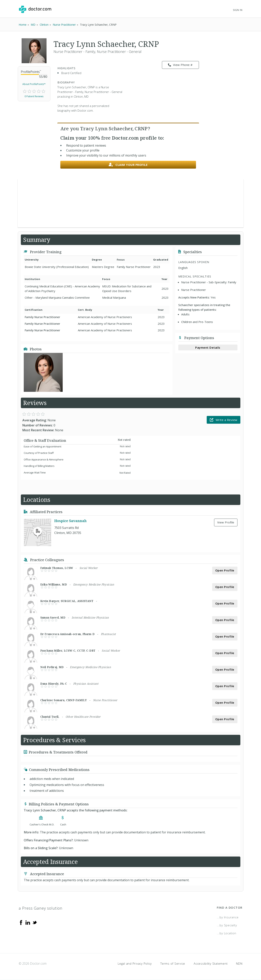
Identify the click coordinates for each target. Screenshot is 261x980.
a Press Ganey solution (41, 908)
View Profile (226, 522)
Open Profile (225, 570)
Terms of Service (173, 963)
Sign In (238, 10)
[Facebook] (21, 922)
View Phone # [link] (180, 65)
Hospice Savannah (70, 521)
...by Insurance (228, 917)
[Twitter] (35, 922)
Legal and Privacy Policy (135, 963)
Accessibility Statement (211, 963)
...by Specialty (227, 925)
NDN (239, 963)
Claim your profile (128, 165)
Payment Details (208, 347)
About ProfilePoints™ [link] (34, 84)
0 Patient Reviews (34, 96)
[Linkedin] (28, 922)
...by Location (227, 933)
